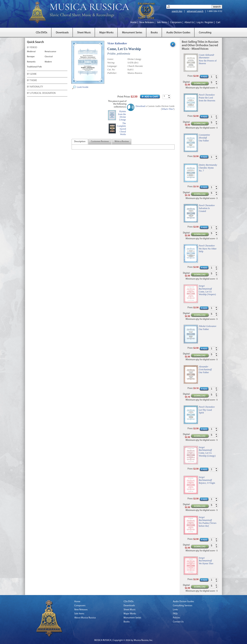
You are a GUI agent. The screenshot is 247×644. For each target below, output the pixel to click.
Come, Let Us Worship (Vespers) (207, 293)
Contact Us (178, 622)
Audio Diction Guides (178, 33)
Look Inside (83, 87)
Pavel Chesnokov (207, 95)
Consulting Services (183, 606)
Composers (176, 22)
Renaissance (50, 52)
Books (154, 33)
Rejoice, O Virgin (207, 483)
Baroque (31, 57)
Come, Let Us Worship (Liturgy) (207, 454)
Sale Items (162, 22)
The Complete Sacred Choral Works (122, 129)
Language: (112, 66)
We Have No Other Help (208, 250)
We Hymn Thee (206, 563)
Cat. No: (111, 70)
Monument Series (132, 33)
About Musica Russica (85, 618)
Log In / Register (205, 22)
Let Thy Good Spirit (205, 411)
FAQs (175, 614)
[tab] (80, 142)
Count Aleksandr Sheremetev (207, 56)
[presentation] (80, 142)
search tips (177, 11)
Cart (218, 22)
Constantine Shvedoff (204, 136)
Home (134, 22)
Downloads (62, 33)
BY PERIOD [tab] (32, 48)
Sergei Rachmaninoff (205, 287)
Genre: (111, 59)
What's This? (168, 109)
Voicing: (111, 63)
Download (140, 106)
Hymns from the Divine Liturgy (122, 115)
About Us (189, 22)
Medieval (31, 52)
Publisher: (112, 73)
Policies (177, 618)
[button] (169, 96)
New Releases (147, 22)
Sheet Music (84, 33)
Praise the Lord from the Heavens (207, 99)
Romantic (31, 62)
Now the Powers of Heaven (208, 62)
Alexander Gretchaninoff (205, 368)
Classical (49, 57)
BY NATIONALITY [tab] (35, 87)
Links (175, 610)
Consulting (205, 33)
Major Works (106, 33)
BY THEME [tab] (32, 81)
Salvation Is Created (204, 210)
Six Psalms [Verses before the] (208, 524)
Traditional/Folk (34, 67)
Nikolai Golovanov (208, 326)
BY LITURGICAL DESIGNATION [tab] (41, 93)
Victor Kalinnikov (117, 43)
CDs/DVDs (42, 33)
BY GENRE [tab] (32, 74)
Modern (48, 62)
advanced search (195, 11)
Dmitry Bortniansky (208, 165)
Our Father (204, 141)
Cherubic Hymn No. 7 (206, 169)
